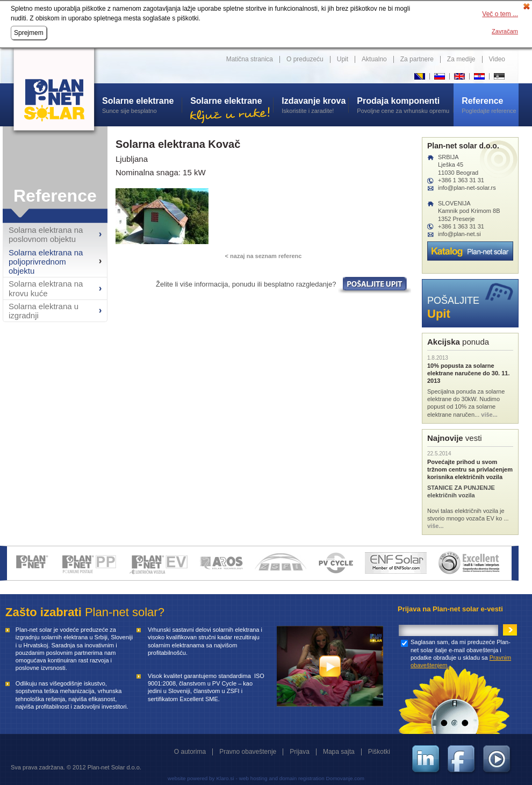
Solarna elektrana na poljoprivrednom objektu (46, 262)
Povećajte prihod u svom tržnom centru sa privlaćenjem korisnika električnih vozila (470, 470)
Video (497, 59)
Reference (55, 196)
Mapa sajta (339, 752)
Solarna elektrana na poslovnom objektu (46, 234)
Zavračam (505, 31)
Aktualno (374, 59)
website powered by (191, 778)
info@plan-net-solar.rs (467, 188)
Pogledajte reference (490, 105)
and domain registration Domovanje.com (317, 778)
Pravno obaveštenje (248, 752)
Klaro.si (225, 778)
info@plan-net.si (459, 234)
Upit (343, 59)
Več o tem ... (500, 14)
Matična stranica (250, 59)
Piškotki (379, 752)
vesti (455, 438)
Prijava (300, 752)
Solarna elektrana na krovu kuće (46, 288)
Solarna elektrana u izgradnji (44, 311)
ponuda (458, 342)
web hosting (253, 778)
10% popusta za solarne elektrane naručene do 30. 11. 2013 (468, 373)
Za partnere (417, 59)
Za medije (461, 59)
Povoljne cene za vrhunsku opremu (405, 105)
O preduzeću (305, 59)
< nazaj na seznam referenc (264, 256)
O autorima (190, 752)
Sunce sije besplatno (142, 105)
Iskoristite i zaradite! (315, 105)
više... (489, 415)
